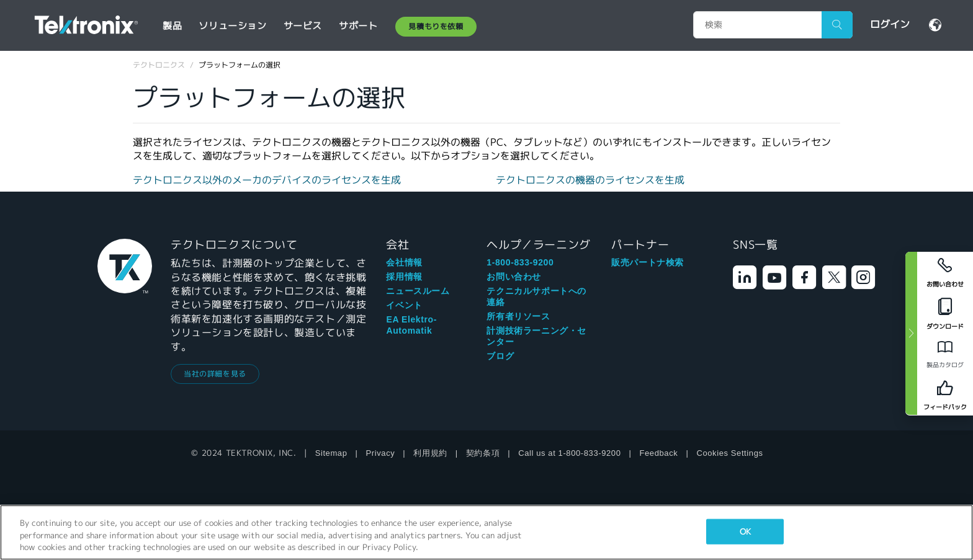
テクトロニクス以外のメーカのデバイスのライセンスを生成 (267, 180)
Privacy (381, 453)
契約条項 (483, 453)
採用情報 (404, 277)
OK (745, 531)
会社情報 (404, 262)
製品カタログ (945, 365)
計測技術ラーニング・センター (536, 336)
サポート (358, 26)
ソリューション (232, 26)
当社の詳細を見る (215, 374)
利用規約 (430, 453)
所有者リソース (518, 316)
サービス (303, 26)
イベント (404, 305)
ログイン (890, 24)
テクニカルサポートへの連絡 (536, 296)
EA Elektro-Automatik (411, 325)
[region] (486, 532)
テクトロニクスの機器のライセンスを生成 (590, 180)
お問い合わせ (514, 277)
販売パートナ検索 (648, 262)
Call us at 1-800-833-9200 (569, 453)
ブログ (500, 356)
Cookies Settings (729, 453)
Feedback (659, 453)
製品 (172, 26)
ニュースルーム (418, 291)
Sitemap (331, 453)
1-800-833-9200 (520, 262)
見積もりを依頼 (436, 26)
